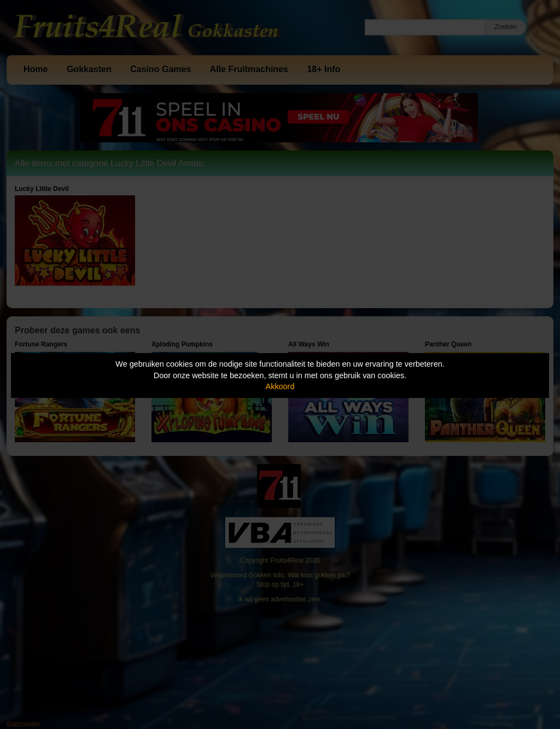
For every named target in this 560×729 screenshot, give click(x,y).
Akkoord (280, 386)
